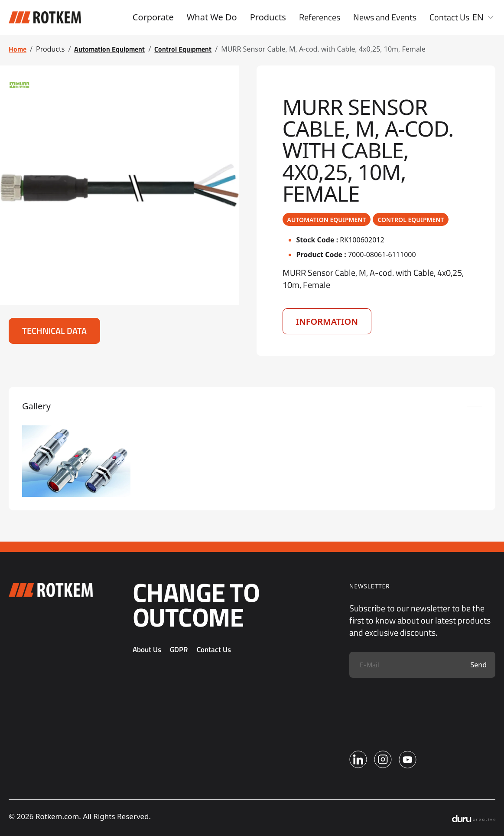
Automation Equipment (109, 49)
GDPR (179, 650)
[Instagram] (383, 759)
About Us (147, 650)
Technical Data (54, 331)
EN (484, 17)
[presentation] (415, 708)
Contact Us (449, 17)
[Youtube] (408, 759)
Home (18, 49)
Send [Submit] (478, 665)
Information (327, 322)
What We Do (212, 17)
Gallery (36, 406)
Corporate (153, 17)
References (320, 17)
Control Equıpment (183, 49)
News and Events (385, 17)
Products (268, 17)
